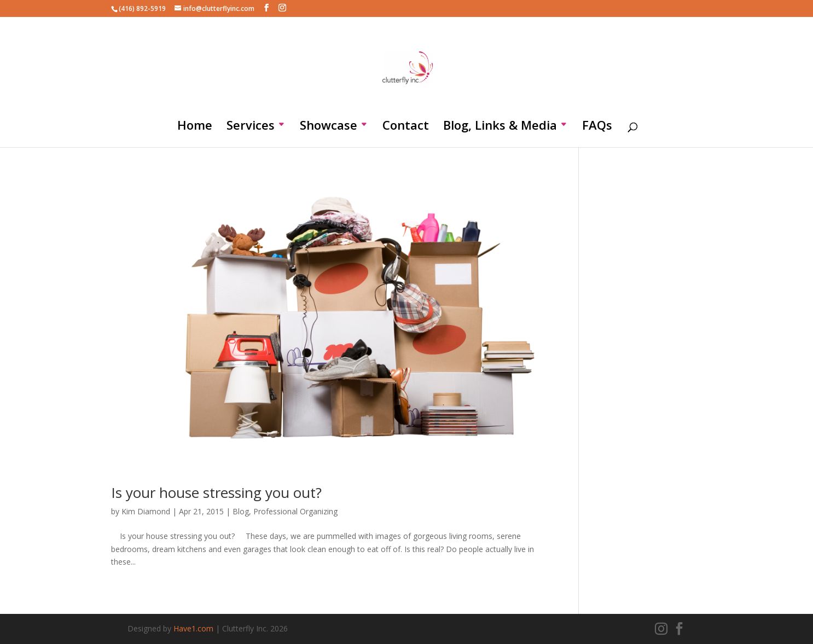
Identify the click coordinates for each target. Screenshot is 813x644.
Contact (406, 127)
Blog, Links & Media (500, 127)
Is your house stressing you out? (216, 492)
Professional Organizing (295, 511)
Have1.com (193, 628)
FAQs (597, 127)
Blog (241, 511)
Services (251, 127)
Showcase (329, 127)
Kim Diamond (146, 511)
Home (195, 127)
